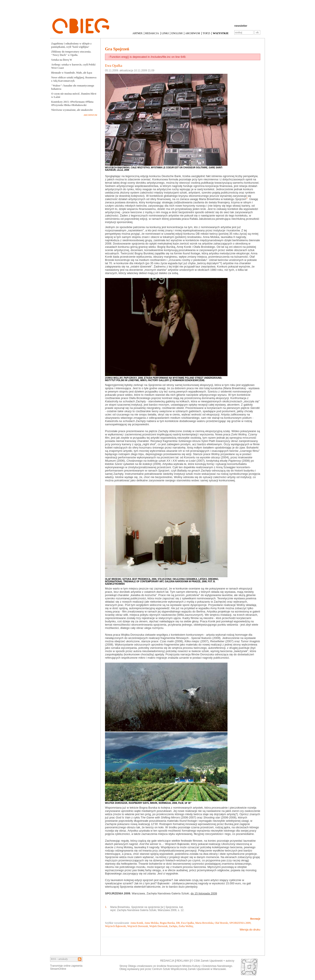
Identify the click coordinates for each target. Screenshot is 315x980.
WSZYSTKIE (221, 33)
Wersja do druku (250, 930)
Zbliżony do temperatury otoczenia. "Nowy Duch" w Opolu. (71, 53)
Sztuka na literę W (62, 60)
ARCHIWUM (193, 33)
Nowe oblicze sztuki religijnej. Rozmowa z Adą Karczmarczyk (74, 79)
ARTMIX (137, 33)
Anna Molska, (152, 923)
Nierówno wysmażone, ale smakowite (72, 110)
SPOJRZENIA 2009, (240, 923)
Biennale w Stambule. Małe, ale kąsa (72, 73)
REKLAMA (183, 961)
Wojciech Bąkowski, (116, 926)
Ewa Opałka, (188, 923)
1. (106, 907)
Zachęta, (173, 926)
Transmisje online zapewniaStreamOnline (66, 967)
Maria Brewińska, (205, 923)
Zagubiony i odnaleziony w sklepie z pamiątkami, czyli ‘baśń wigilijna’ (71, 45)
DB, (178, 923)
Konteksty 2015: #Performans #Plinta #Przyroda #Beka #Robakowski (72, 103)
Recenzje (255, 919)
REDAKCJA (152, 33)
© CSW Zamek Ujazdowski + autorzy (213, 961)
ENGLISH (177, 33)
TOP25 (206, 33)
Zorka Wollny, (186, 926)
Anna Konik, (137, 923)
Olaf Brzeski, (222, 923)
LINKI (165, 33)
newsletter (241, 26)
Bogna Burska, (168, 923)
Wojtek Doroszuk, (159, 926)
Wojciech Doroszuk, (138, 926)
